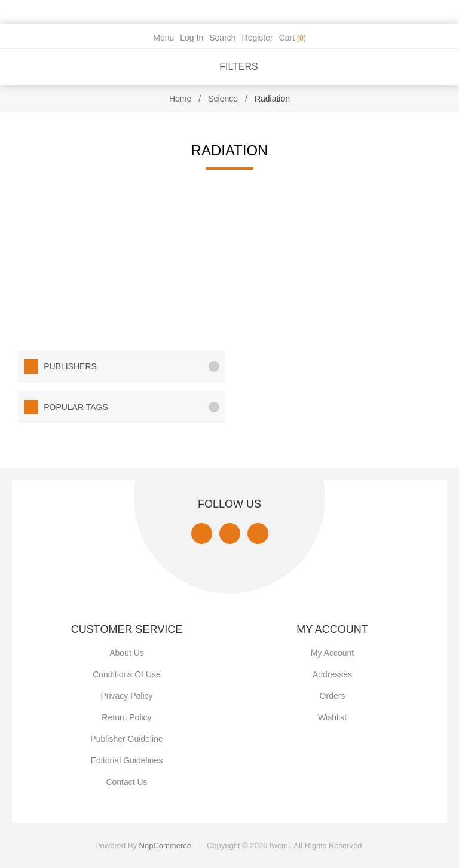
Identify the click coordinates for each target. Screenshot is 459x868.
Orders (333, 696)
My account (332, 653)
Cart (293, 38)
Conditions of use (127, 674)
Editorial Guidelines (127, 760)
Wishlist (332, 717)
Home (180, 99)
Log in (192, 38)
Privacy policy (126, 696)
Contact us (126, 782)
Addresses (332, 674)
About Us (127, 653)
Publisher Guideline (126, 739)
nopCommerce (165, 846)
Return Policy (126, 717)
